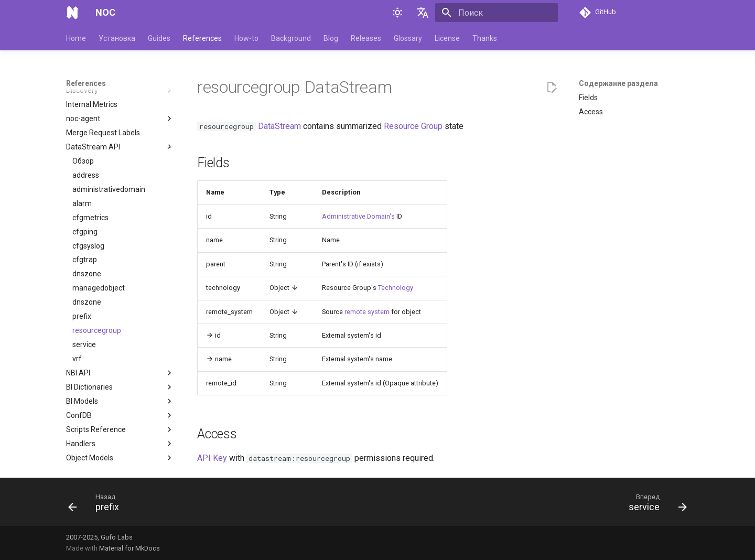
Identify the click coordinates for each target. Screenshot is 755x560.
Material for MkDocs (130, 548)
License (447, 38)
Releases (366, 38)
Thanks (485, 38)
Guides (159, 38)
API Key (212, 458)
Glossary (408, 38)
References (202, 38)
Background (291, 38)
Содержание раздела (618, 83)
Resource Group (413, 126)
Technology (396, 288)
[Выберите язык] (423, 13)
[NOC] (72, 13)
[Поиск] (497, 13)
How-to (246, 38)
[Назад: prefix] (97, 505)
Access (591, 112)
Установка (117, 38)
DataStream (279, 126)
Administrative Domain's (358, 216)
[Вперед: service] (654, 505)
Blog (331, 38)
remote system (367, 312)
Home (76, 38)
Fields (588, 98)
